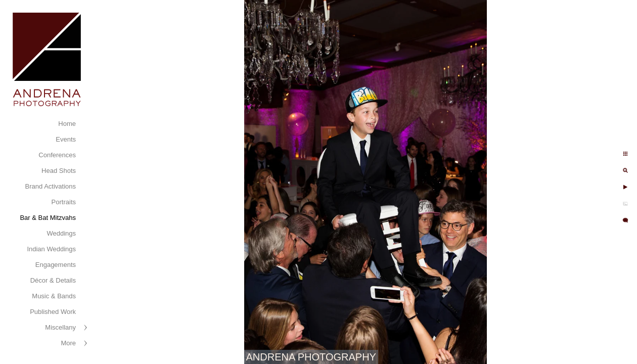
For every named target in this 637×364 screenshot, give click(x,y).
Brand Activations (51, 186)
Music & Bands (54, 296)
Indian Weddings (51, 249)
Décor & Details (53, 280)
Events (66, 139)
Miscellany (60, 327)
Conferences (57, 155)
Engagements (56, 265)
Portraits (64, 202)
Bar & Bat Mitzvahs (48, 218)
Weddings (61, 233)
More (68, 343)
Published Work (53, 312)
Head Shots (59, 171)
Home (67, 124)
